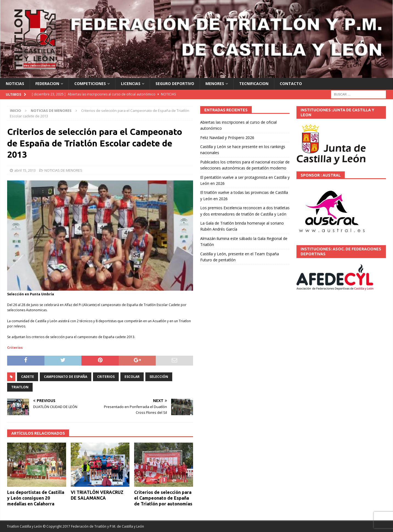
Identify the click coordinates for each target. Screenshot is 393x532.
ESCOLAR (132, 377)
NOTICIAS (15, 84)
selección (159, 377)
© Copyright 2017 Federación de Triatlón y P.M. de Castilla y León (93, 526)
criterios (106, 377)
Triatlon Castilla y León (24, 526)
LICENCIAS (131, 84)
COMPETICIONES (90, 84)
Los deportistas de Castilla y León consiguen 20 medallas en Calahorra (36, 498)
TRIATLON (20, 387)
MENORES (215, 84)
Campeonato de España (66, 377)
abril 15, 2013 (25, 170)
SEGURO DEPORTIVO (175, 84)
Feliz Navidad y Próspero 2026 (227, 138)
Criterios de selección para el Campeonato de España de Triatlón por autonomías (163, 498)
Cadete (28, 377)
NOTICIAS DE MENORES (63, 170)
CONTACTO (291, 84)
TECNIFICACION (254, 84)
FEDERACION (47, 84)
